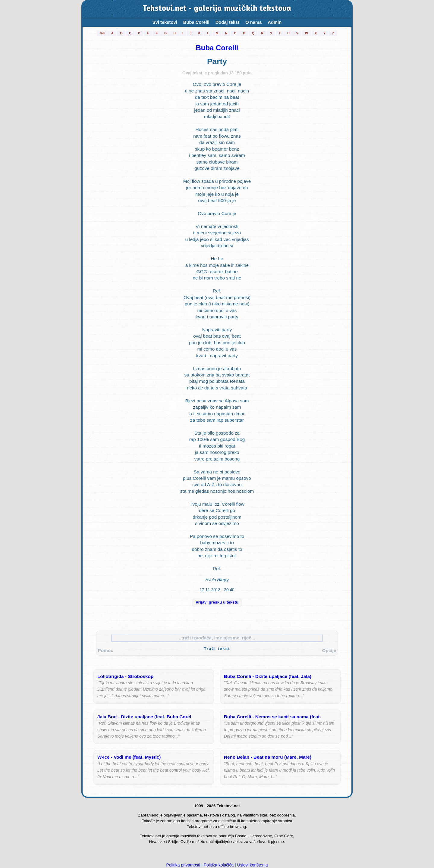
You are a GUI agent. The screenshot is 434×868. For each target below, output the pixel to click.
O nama (253, 22)
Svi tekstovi (165, 22)
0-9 (102, 33)
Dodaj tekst (228, 22)
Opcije (329, 650)
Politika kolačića (219, 865)
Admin (275, 22)
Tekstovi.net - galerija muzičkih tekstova (217, 9)
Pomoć (106, 650)
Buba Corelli (196, 22)
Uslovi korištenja (253, 865)
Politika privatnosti (183, 865)
